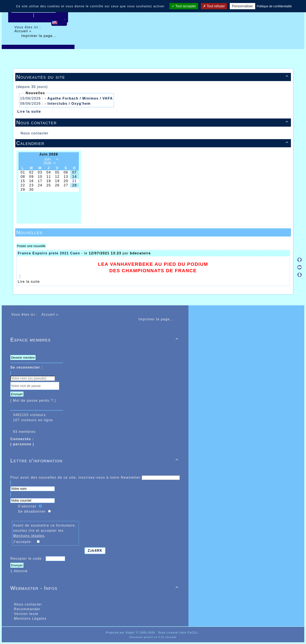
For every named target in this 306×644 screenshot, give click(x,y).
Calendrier (153, 143)
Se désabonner (32, 511)
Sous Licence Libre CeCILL (179, 633)
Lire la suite (29, 111)
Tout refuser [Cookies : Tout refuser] (214, 6)
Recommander (27, 609)
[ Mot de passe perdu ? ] (33, 400)
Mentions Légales (30, 619)
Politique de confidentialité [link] (274, 6)
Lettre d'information (95, 460)
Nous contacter (153, 122)
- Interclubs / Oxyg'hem (68, 104)
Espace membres (95, 340)
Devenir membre (23, 357)
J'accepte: (25, 542)
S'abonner (27, 506)
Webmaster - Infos (95, 588)
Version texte (26, 614)
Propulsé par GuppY (121, 633)
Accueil (22, 31)
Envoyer (17, 394)
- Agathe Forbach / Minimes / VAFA (79, 98)
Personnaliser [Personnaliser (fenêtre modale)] (242, 6)
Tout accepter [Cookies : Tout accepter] (184, 6)
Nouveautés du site (153, 77)
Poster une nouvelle (31, 246)
